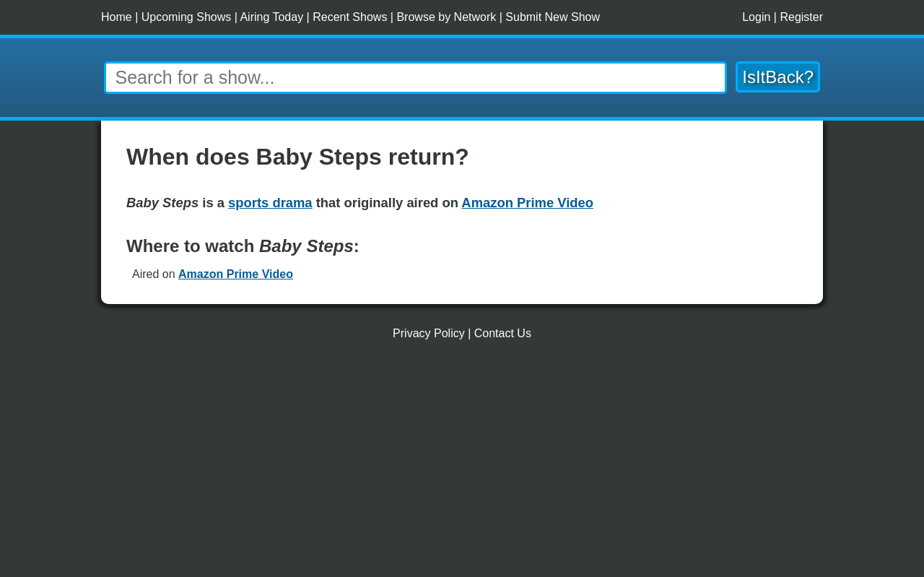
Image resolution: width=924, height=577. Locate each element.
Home (117, 17)
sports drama (270, 203)
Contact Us (503, 333)
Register (801, 17)
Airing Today (271, 17)
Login (756, 17)
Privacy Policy (429, 333)
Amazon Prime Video (236, 274)
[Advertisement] (462, 464)
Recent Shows (350, 17)
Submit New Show (553, 17)
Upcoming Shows (187, 17)
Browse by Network (446, 17)
